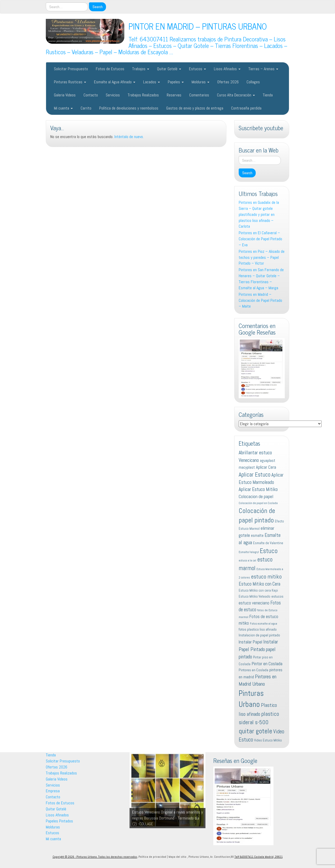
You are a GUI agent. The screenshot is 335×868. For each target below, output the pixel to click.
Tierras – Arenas (263, 69)
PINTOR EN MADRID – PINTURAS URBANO (198, 26)
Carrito (86, 108)
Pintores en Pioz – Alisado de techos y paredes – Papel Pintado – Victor (262, 257)
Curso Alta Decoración (236, 95)
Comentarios (199, 95)
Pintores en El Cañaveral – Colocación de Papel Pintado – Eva (260, 239)
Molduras (200, 82)
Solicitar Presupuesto (71, 69)
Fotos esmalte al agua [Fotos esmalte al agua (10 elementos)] (264, 624)
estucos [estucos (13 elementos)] (277, 596)
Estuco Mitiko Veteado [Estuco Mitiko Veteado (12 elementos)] (255, 596)
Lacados (152, 82)
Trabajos (141, 69)
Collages (253, 82)
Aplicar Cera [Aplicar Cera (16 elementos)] (266, 467)
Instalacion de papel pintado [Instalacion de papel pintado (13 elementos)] (259, 635)
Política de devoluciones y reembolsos (129, 108)
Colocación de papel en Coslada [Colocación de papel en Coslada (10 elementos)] (258, 503)
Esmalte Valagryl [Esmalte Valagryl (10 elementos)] (249, 552)
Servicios (113, 95)
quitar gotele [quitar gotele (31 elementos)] (255, 731)
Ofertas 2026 (228, 82)
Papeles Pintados (59, 821)
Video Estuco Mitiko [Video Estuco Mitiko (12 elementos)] (268, 740)
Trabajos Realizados (143, 95)
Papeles (176, 82)
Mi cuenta (63, 108)
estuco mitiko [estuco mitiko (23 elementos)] (266, 577)
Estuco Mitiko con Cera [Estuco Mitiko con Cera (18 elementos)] (259, 584)
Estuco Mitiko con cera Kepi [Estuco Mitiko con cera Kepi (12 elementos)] (258, 590)
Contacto (91, 95)
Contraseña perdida (246, 108)
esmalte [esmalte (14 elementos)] (257, 535)
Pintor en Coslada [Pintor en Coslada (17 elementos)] (267, 664)
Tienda (268, 95)
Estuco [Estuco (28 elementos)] (269, 551)
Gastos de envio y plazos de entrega (195, 108)
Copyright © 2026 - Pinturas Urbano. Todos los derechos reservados (95, 857)
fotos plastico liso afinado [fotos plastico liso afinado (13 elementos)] (258, 629)
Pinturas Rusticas (70, 82)
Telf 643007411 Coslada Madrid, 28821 (259, 857)
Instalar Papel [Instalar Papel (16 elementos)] (250, 642)
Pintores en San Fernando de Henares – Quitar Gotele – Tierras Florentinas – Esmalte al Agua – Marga (261, 279)
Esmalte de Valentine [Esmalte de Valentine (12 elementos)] (268, 543)
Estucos (197, 69)
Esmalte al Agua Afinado (115, 82)
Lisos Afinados (227, 69)
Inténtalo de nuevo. (129, 137)
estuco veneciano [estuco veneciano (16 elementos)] (254, 603)
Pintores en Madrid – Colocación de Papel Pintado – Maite (260, 300)
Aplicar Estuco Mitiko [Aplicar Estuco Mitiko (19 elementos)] (258, 489)
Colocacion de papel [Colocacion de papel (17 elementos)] (256, 496)
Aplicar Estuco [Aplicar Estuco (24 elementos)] (255, 475)
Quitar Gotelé (169, 69)
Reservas (174, 95)
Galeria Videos (65, 95)
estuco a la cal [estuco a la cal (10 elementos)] (247, 561)
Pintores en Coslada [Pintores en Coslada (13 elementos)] (253, 670)
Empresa (53, 791)
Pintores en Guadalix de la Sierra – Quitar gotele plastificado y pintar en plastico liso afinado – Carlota (259, 214)
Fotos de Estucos (110, 69)
